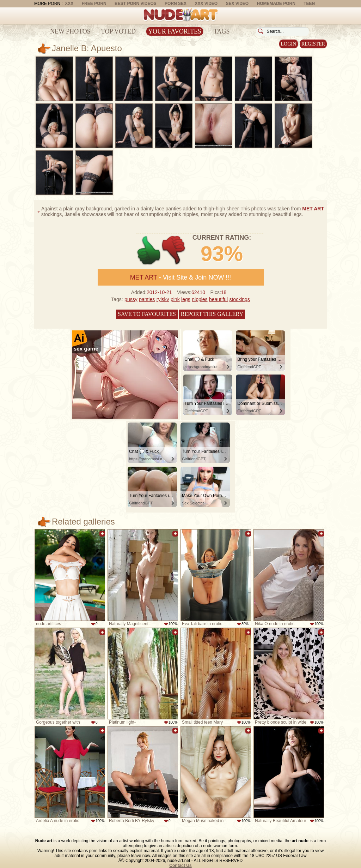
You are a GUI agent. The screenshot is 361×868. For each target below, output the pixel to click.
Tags (222, 31)
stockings (239, 299)
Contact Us (180, 866)
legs (186, 299)
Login (289, 44)
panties (147, 299)
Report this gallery (212, 314)
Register (313, 44)
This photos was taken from (282, 209)
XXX (69, 4)
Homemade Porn (276, 4)
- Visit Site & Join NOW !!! (181, 277)
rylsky (163, 299)
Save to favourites (147, 314)
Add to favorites (102, 534)
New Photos (70, 31)
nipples (200, 299)
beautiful (218, 299)
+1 (149, 250)
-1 (174, 250)
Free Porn (94, 4)
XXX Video (206, 4)
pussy (131, 299)
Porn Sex (176, 4)
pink (175, 299)
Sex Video (237, 4)
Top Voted (118, 31)
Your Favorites (175, 31)
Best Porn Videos (136, 4)
